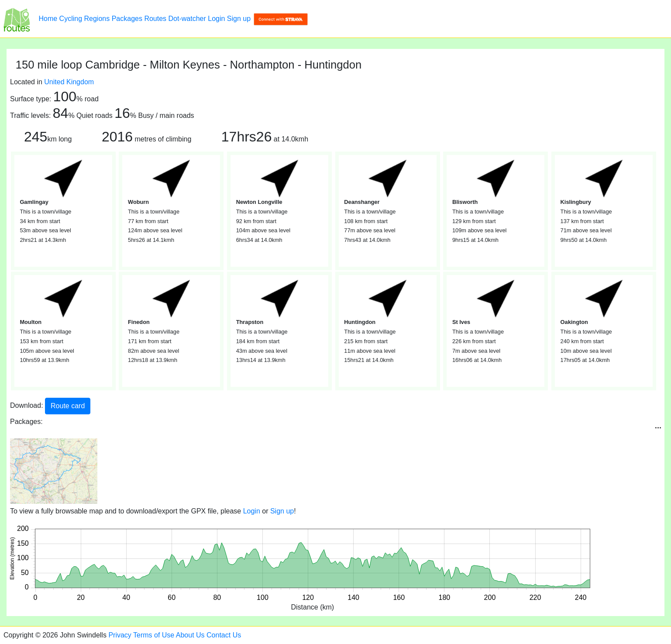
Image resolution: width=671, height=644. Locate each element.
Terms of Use (154, 635)
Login (216, 19)
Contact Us (224, 635)
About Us (190, 635)
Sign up (239, 19)
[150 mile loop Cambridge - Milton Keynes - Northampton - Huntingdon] (17, 19)
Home (48, 19)
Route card (68, 406)
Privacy (120, 635)
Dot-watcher (187, 19)
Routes (155, 19)
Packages (127, 19)
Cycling (71, 19)
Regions (97, 19)
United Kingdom (69, 82)
